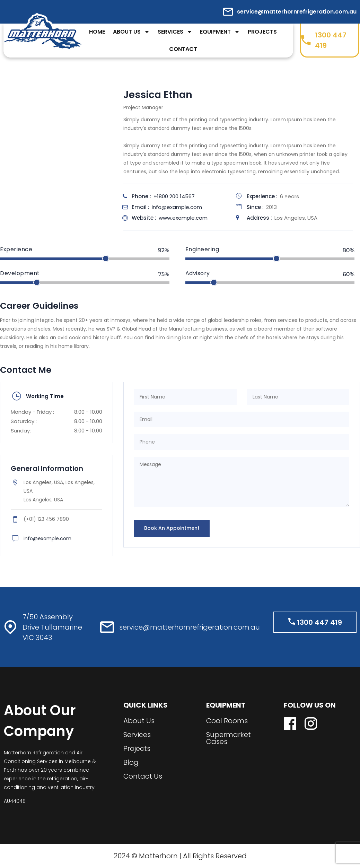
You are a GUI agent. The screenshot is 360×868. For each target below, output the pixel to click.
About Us (131, 32)
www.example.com (183, 218)
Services (175, 32)
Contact (183, 49)
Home (97, 32)
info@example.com (177, 207)
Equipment (220, 32)
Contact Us (143, 776)
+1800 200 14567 (174, 196)
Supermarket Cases (229, 738)
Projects (262, 32)
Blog (131, 762)
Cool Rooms (227, 721)
